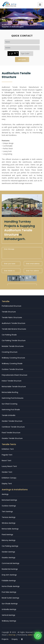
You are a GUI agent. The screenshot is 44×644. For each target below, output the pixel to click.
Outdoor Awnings (9, 506)
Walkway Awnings (9, 621)
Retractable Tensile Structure (14, 387)
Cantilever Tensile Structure (13, 427)
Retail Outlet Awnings (10, 598)
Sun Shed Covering (10, 404)
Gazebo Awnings (9, 558)
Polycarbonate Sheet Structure (14, 375)
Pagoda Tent (7, 455)
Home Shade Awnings (11, 586)
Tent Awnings (7, 512)
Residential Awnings (10, 569)
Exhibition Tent (8, 449)
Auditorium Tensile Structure (13, 323)
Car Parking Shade (9, 335)
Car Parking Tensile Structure (14, 340)
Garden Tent (7, 472)
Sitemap (12, 635)
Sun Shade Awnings (10, 604)
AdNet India (32, 635)
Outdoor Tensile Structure (12, 369)
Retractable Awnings (10, 529)
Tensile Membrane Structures (14, 329)
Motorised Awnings (9, 500)
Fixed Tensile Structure (11, 433)
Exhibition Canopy (9, 478)
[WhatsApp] (38, 636)
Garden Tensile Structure (12, 421)
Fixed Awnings (7, 535)
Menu (40, 4)
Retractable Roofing (10, 392)
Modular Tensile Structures (13, 346)
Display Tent (7, 484)
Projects (5, 639)
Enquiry (15, 639)
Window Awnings (9, 523)
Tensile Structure (9, 312)
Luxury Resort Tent (9, 466)
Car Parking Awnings (10, 546)
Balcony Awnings (9, 540)
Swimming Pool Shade (11, 410)
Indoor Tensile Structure (12, 381)
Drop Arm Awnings (9, 575)
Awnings (5, 494)
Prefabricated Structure (11, 306)
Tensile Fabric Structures (12, 317)
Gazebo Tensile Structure (12, 438)
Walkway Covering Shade (12, 364)
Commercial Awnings (11, 563)
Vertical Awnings (8, 615)
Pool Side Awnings (9, 592)
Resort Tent (7, 461)
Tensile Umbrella (9, 415)
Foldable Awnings (9, 581)
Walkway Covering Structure (13, 358)
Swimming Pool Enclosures (13, 398)
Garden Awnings (8, 552)
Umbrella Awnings (9, 609)
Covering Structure (10, 352)
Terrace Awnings (9, 517)
